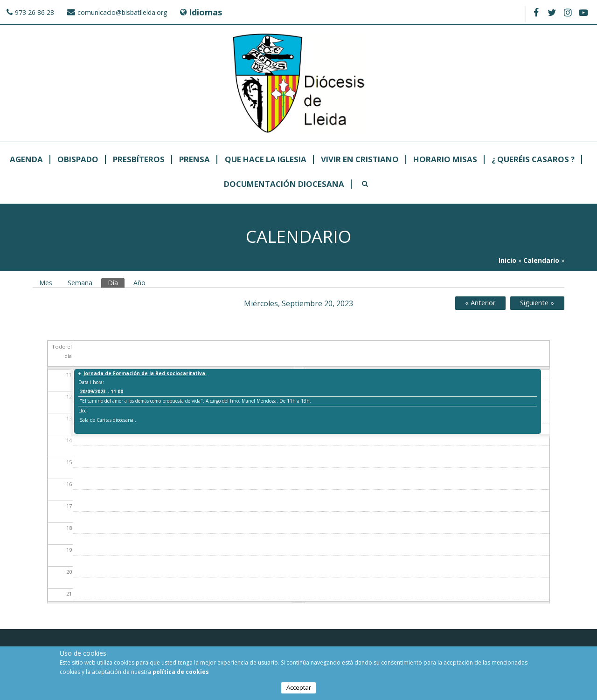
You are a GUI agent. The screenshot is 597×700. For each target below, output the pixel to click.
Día (116, 282)
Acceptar (299, 689)
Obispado (78, 160)
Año (139, 283)
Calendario (541, 260)
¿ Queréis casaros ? (533, 160)
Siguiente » (537, 303)
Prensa (194, 160)
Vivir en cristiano (360, 160)
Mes (46, 283)
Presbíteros (139, 160)
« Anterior (480, 303)
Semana (80, 283)
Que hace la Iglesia (266, 160)
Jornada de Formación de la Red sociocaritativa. (145, 373)
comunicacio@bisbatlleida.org (122, 12)
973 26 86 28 (35, 12)
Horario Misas (445, 160)
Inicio (507, 260)
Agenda (26, 160)
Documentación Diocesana (284, 184)
